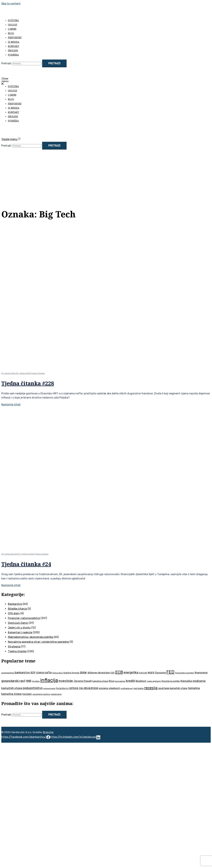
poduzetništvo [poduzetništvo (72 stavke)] (33, 688)
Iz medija (14, 42)
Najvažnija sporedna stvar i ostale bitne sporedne (38, 642)
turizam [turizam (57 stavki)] (27, 694)
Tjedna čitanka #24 (26, 564)
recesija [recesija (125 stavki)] (151, 688)
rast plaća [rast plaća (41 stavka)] (138, 688)
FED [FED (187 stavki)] (170, 672)
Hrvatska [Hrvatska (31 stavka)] (36, 681)
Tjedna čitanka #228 (28, 383)
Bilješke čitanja (17, 609)
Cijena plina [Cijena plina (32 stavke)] (58, 673)
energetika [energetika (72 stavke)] (131, 672)
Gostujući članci (18, 623)
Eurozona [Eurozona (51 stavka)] (160, 673)
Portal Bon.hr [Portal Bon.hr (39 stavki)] (62, 688)
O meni (12, 29)
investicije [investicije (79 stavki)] (66, 681)
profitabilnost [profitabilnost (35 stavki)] (127, 688)
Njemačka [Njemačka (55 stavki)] (186, 681)
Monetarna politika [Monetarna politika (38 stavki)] (171, 681)
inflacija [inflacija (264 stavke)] (49, 680)
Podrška (13, 55)
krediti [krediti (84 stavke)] (131, 681)
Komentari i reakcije (20, 632)
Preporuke (15, 37)
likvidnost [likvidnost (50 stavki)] (141, 681)
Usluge (13, 25)
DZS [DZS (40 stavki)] (113, 673)
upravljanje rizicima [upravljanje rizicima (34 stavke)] (41, 694)
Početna (13, 20)
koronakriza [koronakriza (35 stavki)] (120, 681)
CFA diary (14, 613)
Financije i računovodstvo (24, 618)
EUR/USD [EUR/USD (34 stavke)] (143, 673)
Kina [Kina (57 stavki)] (111, 681)
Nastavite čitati (11, 404)
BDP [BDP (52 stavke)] (33, 673)
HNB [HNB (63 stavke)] (29, 681)
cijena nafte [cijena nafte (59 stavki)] (44, 673)
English (13, 50)
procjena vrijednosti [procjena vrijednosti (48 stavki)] (109, 688)
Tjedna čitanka (38, 373)
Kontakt (13, 46)
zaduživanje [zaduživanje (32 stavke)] (56, 694)
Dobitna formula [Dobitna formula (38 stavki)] (71, 673)
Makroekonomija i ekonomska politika (31, 637)
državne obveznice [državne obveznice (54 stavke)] (99, 673)
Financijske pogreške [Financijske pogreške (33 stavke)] (185, 673)
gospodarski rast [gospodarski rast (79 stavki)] (13, 681)
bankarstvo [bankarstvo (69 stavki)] (22, 672)
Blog (11, 33)
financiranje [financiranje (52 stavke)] (201, 673)
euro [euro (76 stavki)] (151, 672)
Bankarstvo (15, 604)
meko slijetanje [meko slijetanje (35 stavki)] (154, 681)
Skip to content (11, 4)
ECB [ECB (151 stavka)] (119, 672)
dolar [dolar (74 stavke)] (83, 672)
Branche (48, 732)
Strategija (14, 647)
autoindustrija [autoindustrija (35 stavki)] (8, 673)
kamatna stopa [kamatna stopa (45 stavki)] (100, 681)
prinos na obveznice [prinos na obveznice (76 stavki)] (84, 688)
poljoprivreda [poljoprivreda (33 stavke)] (49, 688)
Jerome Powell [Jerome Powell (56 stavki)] (83, 681)
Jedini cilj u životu (19, 628)
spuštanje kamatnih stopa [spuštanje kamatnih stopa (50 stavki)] (173, 688)
